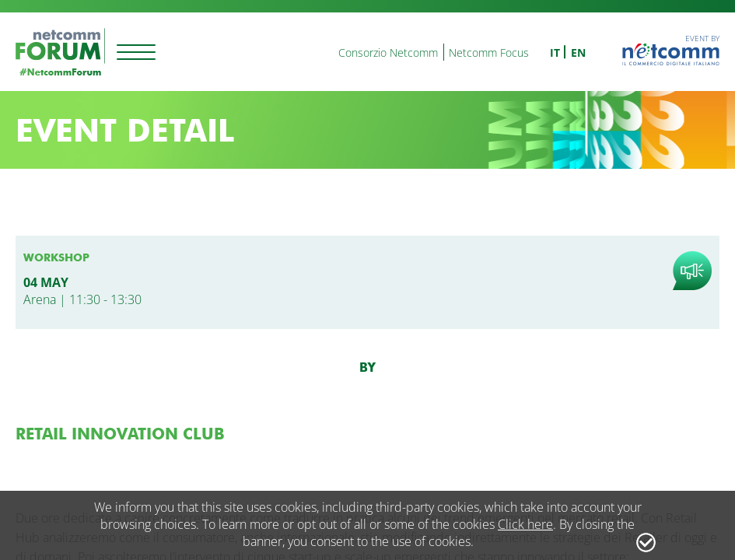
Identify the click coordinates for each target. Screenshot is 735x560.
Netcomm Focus (489, 52)
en (578, 52)
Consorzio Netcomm (388, 52)
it (555, 52)
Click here (525, 524)
